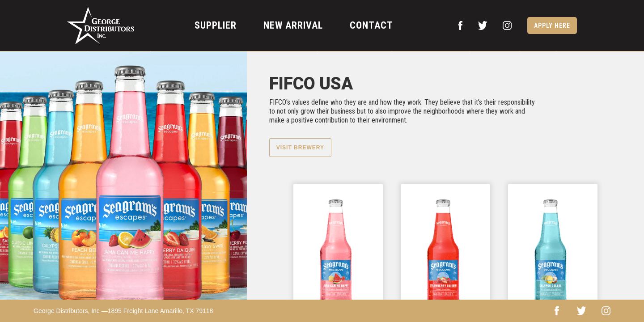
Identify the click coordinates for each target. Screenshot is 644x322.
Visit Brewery (300, 148)
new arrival (293, 25)
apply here (552, 25)
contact (371, 25)
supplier (216, 25)
